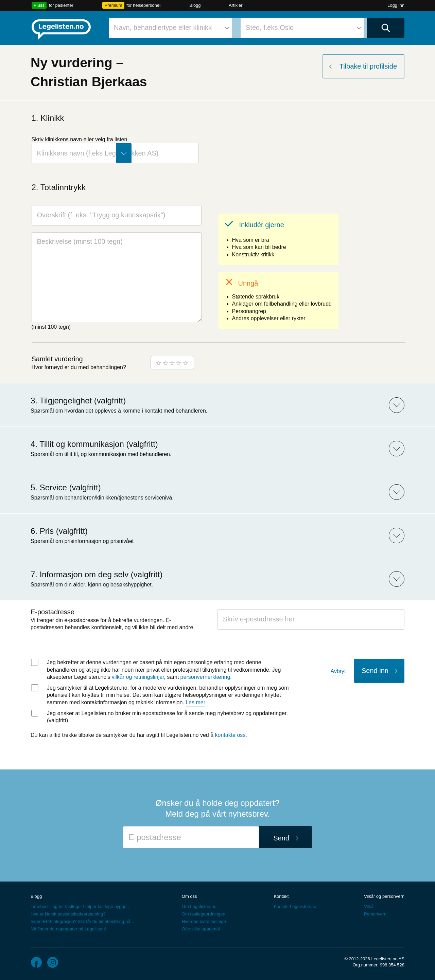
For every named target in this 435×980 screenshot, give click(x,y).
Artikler (236, 5)
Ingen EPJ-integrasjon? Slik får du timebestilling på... (82, 921)
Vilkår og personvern (384, 896)
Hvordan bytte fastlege (204, 921)
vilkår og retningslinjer (138, 677)
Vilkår (369, 906)
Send (281, 838)
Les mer (195, 702)
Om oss (189, 896)
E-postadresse (53, 612)
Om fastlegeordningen (204, 914)
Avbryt (338, 671)
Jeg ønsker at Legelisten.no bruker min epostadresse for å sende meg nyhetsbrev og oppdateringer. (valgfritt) (167, 717)
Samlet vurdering (57, 359)
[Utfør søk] (386, 28)
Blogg (195, 5)
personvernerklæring (205, 677)
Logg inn (396, 5)
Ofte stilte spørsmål (201, 929)
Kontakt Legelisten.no (295, 906)
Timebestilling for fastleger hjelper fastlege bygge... (80, 906)
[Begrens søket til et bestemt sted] (302, 28)
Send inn (375, 671)
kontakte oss (230, 735)
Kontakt (281, 896)
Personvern (375, 914)
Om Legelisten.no (199, 906)
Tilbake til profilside (368, 66)
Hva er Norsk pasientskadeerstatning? (68, 914)
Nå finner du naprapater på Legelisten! (68, 929)
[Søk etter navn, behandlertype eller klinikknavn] (170, 28)
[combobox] (170, 28)
